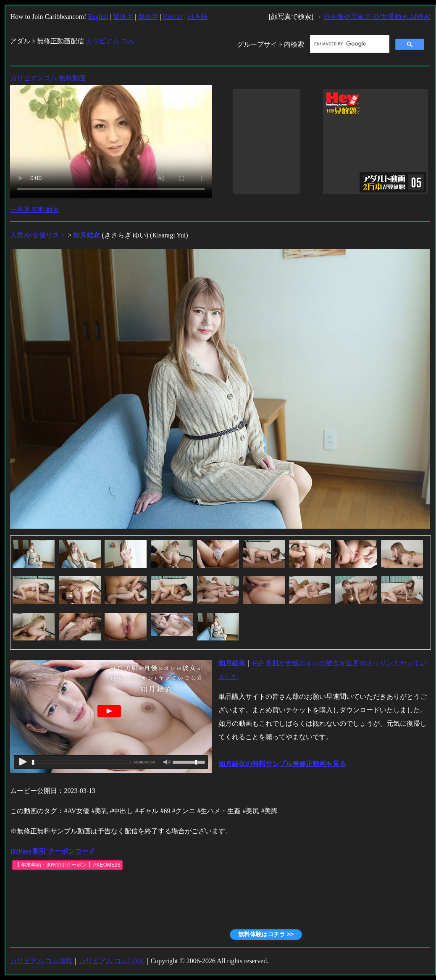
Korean (173, 17)
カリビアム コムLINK (111, 961)
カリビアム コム (110, 41)
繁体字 (123, 17)
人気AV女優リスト (38, 235)
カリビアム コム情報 (41, 961)
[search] (349, 44)
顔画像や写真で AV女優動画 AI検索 (377, 17)
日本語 (197, 17)
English (98, 17)
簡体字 (148, 17)
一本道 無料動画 (34, 209)
